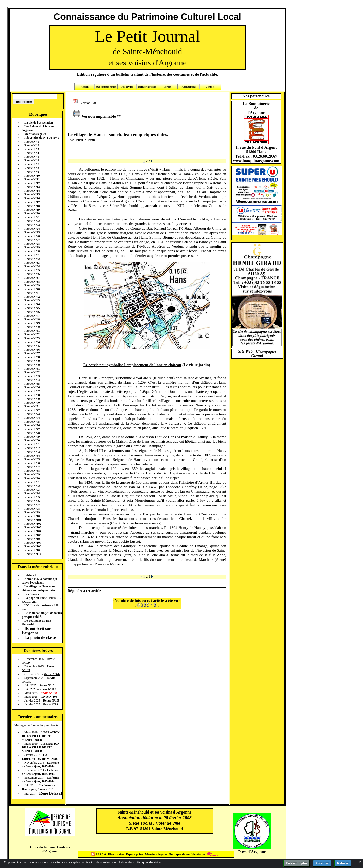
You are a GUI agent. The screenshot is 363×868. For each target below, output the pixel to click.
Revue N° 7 (32, 164)
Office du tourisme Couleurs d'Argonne (50, 849)
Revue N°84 (32, 456)
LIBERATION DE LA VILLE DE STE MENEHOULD (41, 736)
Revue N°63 (32, 376)
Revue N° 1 (32, 142)
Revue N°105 (33, 535)
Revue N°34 (32, 266)
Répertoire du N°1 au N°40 (42, 138)
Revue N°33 (32, 263)
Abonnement (189, 87)
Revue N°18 (32, 206)
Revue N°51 (32, 331)
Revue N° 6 (32, 160)
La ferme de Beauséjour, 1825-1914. (40, 764)
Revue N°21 (32, 217)
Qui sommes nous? (106, 87)
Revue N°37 (32, 278)
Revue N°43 (32, 300)
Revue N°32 (32, 259)
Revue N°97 (32, 505)
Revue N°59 (32, 361)
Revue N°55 (32, 346)
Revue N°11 (32, 179)
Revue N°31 (32, 255)
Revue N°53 (32, 338)
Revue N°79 (32, 437)
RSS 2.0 (99, 854)
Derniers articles (147, 87)
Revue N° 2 (32, 145)
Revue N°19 (32, 210)
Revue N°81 (32, 444)
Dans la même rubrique (38, 567)
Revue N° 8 (32, 168)
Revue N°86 (32, 463)
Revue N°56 (32, 350)
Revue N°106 (33, 539)
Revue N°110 (33, 554)
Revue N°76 (32, 425)
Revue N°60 (32, 365)
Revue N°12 (32, 183)
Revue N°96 (32, 501)
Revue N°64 (32, 380)
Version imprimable (94, 116)
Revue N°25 (32, 232)
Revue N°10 (32, 176)
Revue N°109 (33, 550)
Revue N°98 (32, 509)
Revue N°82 (32, 448)
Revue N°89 (32, 474)
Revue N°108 (33, 546)
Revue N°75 (32, 422)
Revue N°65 (32, 384)
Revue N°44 (32, 304)
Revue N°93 (32, 490)
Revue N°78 (32, 433)
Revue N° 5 (32, 157)
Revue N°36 (32, 274)
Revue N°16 (32, 198)
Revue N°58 (32, 357)
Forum (167, 87)
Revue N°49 (32, 323)
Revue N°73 (32, 414)
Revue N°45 (32, 308)
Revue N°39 (32, 285)
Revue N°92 (32, 486)
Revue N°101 (33, 520)
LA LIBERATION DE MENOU (40, 757)
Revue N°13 (32, 187)
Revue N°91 (32, 482)
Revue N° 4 (32, 153)
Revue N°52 (32, 334)
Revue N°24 (32, 229)
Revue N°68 (32, 395)
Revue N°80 (32, 440)
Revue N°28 (32, 244)
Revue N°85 (32, 459)
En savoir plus (296, 863)
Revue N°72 (32, 410)
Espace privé (134, 854)
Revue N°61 (32, 369)
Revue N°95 (32, 497)
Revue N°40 (32, 289)
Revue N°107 (33, 543)
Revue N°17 (32, 202)
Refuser (343, 863)
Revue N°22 (32, 221)
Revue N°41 (32, 293)
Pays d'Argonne (252, 852)
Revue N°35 (32, 270)
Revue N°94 (32, 493)
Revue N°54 (32, 342)
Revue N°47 (32, 316)
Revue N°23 (32, 225)
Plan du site (116, 854)
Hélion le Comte (85, 140)
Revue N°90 (32, 478)
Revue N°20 (32, 213)
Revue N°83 (32, 452)
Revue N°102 (33, 524)
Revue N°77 (32, 429)
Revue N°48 (32, 319)
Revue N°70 (32, 403)
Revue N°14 (32, 191)
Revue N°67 (32, 391)
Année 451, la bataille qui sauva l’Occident (40, 581)
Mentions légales (35, 134)
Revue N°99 (32, 512)
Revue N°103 (33, 527)
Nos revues (127, 87)
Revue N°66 (32, 387)
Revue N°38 (32, 282)
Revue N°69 (32, 399)
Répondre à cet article (84, 591)
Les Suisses (32, 594)
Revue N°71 (32, 406)
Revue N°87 (32, 467)
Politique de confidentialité (187, 854)
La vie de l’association (39, 123)
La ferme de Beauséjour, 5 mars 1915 (38, 787)
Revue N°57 (32, 353)
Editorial (30, 575)
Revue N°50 (32, 327)
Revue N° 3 (32, 149)
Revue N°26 (32, 236)
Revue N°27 (32, 240)
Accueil (85, 87)
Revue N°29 (32, 247)
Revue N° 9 (32, 172)
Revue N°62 (32, 372)
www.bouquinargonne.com (256, 161)
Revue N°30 (32, 251)
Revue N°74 (32, 418)
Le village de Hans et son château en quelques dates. (39, 588)
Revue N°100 (33, 516)
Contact (210, 87)
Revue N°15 (32, 194)
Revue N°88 (32, 471)
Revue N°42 (32, 297)
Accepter (322, 863)
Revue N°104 (33, 531)
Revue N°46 (32, 312)
